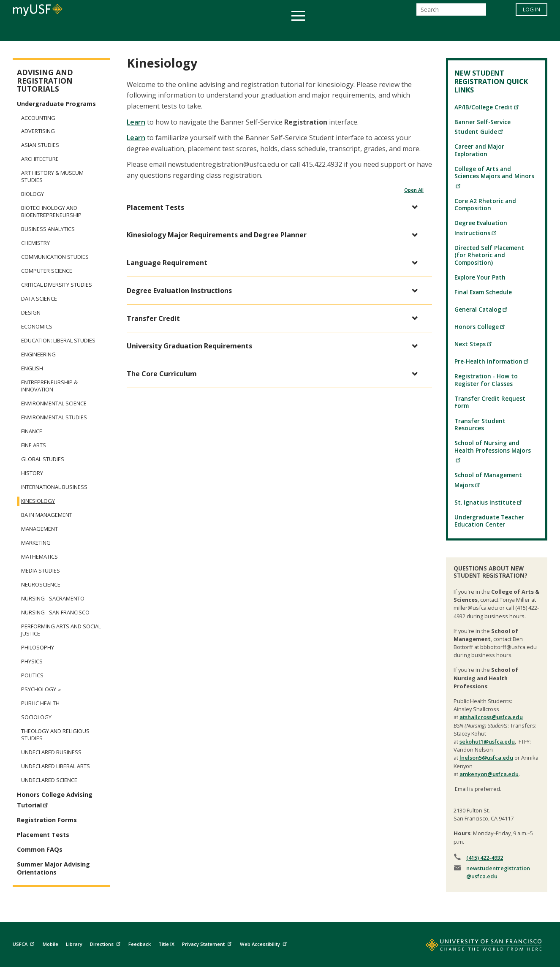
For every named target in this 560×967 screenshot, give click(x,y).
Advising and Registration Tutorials (45, 81)
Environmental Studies (54, 417)
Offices (369, 31)
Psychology (39, 689)
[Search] (451, 12)
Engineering (38, 354)
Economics (37, 327)
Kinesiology (38, 501)
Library (74, 944)
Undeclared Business (51, 752)
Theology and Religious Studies (55, 735)
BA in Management (47, 515)
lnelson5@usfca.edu (486, 758)
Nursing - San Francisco (55, 613)
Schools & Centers (429, 31)
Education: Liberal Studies (58, 341)
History (32, 473)
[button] (275, 208)
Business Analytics (48, 229)
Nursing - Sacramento (53, 599)
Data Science (39, 299)
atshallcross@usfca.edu (491, 717)
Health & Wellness (255, 31)
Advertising (38, 131)
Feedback (140, 944)
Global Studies (43, 459)
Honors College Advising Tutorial (55, 800)
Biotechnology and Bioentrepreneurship (51, 212)
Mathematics (39, 557)
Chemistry (35, 243)
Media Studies (41, 571)
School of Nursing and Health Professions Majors (493, 451)
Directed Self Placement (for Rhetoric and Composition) (489, 255)
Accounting (38, 118)
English (32, 368)
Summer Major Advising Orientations (53, 868)
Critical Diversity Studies (57, 285)
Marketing (36, 543)
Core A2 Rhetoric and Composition (485, 204)
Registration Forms (47, 820)
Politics (32, 675)
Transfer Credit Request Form (490, 402)
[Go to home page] (474, 947)
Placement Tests (43, 835)
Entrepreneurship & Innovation (49, 386)
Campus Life (322, 31)
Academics (116, 31)
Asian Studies (40, 145)
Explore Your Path (480, 277)
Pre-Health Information (492, 361)
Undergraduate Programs (56, 104)
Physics (32, 661)
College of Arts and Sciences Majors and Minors (494, 177)
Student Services (179, 31)
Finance (32, 431)
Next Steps (473, 344)
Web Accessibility (264, 943)
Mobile (50, 944)
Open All (414, 190)
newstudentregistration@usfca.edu (498, 872)
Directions (106, 943)
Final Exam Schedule (483, 292)
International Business (54, 487)
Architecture (40, 159)
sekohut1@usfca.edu (487, 742)
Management (39, 529)
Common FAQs (40, 849)
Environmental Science (54, 403)
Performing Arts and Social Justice (61, 630)
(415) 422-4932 (485, 858)
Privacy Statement (208, 943)
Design (31, 313)
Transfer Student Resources (480, 424)
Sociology (36, 717)
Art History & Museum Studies (52, 177)
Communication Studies (55, 257)
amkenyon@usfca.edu (489, 774)
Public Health (40, 703)
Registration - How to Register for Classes (486, 380)
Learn (136, 122)
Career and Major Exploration (479, 150)
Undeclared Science (49, 780)
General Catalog (481, 309)
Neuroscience (41, 585)
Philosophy (38, 648)
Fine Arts (34, 445)
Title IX (166, 944)
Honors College (480, 327)
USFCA (24, 943)
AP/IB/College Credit (487, 107)
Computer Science (47, 271)
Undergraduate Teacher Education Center (489, 521)
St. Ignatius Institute (488, 502)
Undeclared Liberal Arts (56, 766)
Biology (33, 194)
